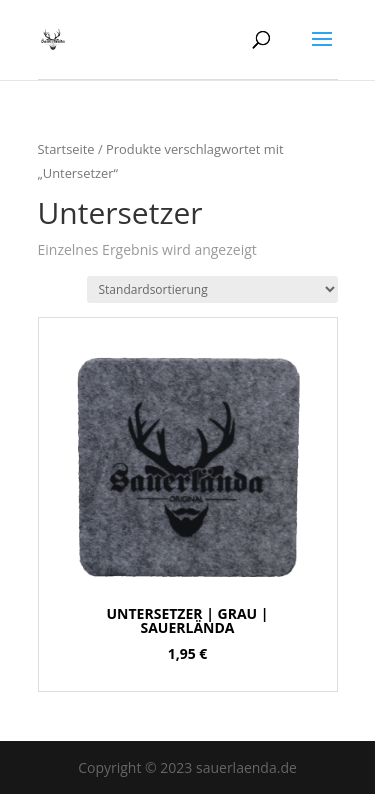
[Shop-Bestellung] (212, 289)
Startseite (66, 149)
